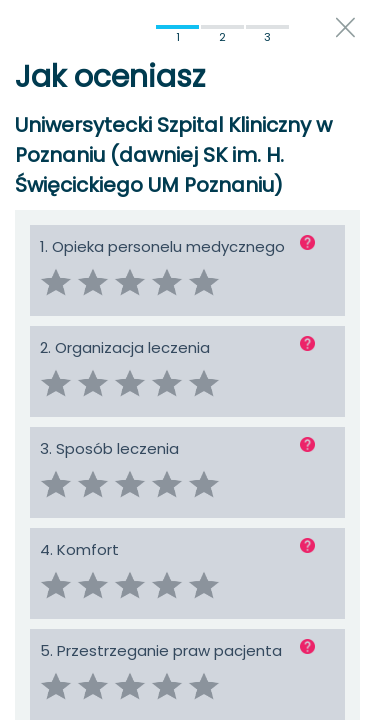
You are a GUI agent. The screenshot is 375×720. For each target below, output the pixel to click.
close (345, 27)
